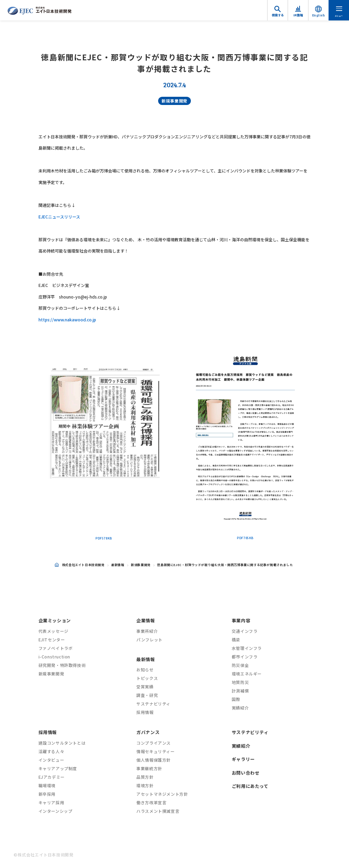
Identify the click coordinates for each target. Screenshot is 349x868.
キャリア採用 (51, 802)
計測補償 (240, 691)
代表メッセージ (54, 631)
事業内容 (241, 620)
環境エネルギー (247, 674)
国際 (236, 699)
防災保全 (240, 665)
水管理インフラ (247, 648)
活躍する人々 (51, 751)
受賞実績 (145, 687)
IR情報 (298, 15)
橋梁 (236, 639)
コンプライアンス (154, 743)
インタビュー (51, 760)
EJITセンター (52, 639)
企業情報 (146, 620)
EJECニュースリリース (59, 217)
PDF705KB (245, 538)
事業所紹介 (147, 631)
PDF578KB (104, 538)
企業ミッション (55, 620)
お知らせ (145, 669)
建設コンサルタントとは (62, 743)
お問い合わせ (246, 773)
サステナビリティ (153, 704)
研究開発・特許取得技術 (62, 665)
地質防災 (240, 682)
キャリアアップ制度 (58, 768)
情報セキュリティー (155, 751)
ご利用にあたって (250, 786)
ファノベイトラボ (56, 648)
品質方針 (145, 777)
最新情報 (118, 565)
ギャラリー (243, 759)
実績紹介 (240, 708)
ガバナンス (148, 732)
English (319, 15)
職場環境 (47, 785)
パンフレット (149, 639)
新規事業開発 (174, 101)
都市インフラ (245, 657)
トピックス (147, 678)
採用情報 (145, 712)
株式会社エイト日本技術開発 (80, 565)
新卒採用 (47, 794)
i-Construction (54, 657)
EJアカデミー (52, 777)
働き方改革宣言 (151, 802)
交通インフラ (245, 631)
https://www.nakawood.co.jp (67, 319)
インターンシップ (56, 811)
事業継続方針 (149, 768)
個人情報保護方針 (154, 760)
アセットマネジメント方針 (162, 794)
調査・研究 (147, 695)
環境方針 (145, 785)
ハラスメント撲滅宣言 (158, 811)
